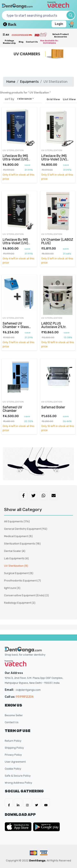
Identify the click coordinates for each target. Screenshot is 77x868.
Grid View (53, 99)
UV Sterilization (13, 150)
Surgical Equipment (19, 573)
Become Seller (14, 715)
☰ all (6, 35)
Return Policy (13, 741)
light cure (12, 588)
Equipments (29, 82)
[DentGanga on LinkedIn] (18, 803)
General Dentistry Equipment (26, 529)
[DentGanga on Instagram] (27, 803)
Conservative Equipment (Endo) (26, 595)
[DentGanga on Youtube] (46, 803)
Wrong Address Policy (18, 783)
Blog (21, 42)
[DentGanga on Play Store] (46, 827)
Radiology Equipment (20, 603)
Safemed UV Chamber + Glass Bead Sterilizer (16, 327)
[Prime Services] (22, 35)
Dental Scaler (15, 551)
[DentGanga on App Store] (19, 827)
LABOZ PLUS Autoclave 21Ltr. (54, 325)
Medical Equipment (18, 536)
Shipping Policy (14, 748)
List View (69, 99)
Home (11, 82)
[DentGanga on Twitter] (37, 803)
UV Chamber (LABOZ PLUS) (57, 241)
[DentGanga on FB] (9, 803)
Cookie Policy (13, 769)
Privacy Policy (13, 755)
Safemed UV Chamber (12, 409)
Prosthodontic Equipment (22, 581)
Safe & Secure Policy (18, 776)
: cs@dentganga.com (28, 690)
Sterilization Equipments (22, 544)
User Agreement (15, 762)
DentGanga (37, 861)
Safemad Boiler (53, 407)
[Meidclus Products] (41, 35)
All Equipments (17, 521)
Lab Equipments (16, 558)
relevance (25, 99)
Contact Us (32, 42)
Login (59, 24)
